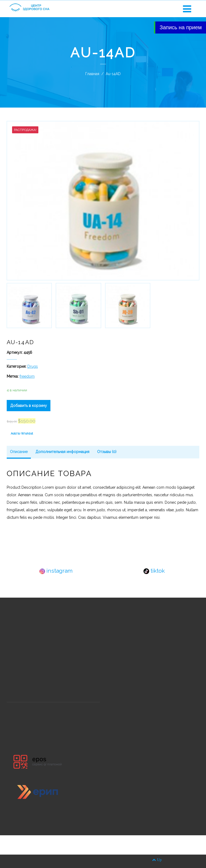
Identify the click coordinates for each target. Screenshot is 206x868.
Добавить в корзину (29, 406)
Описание (19, 452)
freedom (27, 376)
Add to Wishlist (22, 433)
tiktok (154, 571)
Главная (92, 74)
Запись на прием (181, 27)
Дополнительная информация (62, 452)
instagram (56, 571)
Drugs (33, 366)
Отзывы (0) (107, 452)
